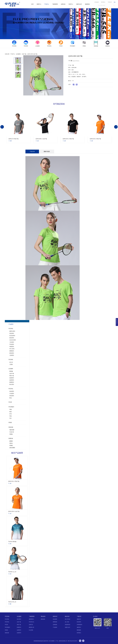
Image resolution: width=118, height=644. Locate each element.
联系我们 (103, 2)
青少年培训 (68, 619)
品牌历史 (31, 625)
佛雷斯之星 (31, 627)
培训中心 (71, 4)
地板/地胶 (12, 430)
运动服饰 (18, 54)
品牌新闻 (55, 625)
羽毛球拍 (11, 329)
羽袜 (11, 416)
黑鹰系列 (12, 351)
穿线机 (10, 422)
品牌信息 (63, 4)
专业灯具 (12, 432)
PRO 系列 (12, 349)
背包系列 (12, 396)
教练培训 (67, 616)
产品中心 (47, 4)
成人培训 (67, 622)
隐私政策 (43, 619)
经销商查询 (79, 625)
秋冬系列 (12, 384)
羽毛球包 (11, 389)
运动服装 (19, 616)
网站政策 (43, 616)
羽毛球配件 (11, 407)
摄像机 (11, 441)
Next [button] (116, 127)
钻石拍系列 (12, 336)
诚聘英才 (79, 627)
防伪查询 (79, 622)
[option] (14, 44)
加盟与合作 (79, 4)
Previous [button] (2, 127)
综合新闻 (55, 619)
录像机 (11, 445)
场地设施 (11, 427)
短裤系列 (12, 380)
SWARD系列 (13, 340)
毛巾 (11, 418)
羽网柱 (11, 434)
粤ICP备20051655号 (73, 641)
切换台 (11, 443)
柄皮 (11, 412)
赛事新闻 (55, 622)
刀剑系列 (12, 342)
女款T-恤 (24, 54)
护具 (11, 414)
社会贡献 (31, 630)
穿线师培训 (68, 625)
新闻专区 (55, 616)
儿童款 (11, 364)
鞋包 (11, 398)
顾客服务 (79, 630)
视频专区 (79, 619)
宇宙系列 (12, 344)
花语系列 (12, 333)
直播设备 (11, 438)
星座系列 (12, 353)
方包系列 (12, 393)
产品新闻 (55, 627)
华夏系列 (12, 347)
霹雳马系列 (12, 331)
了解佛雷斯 (55, 4)
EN (115, 2)
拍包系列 (12, 391)
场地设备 (7, 633)
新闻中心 (39, 4)
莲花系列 (12, 338)
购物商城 (87, 4)
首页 (32, 4)
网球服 (11, 371)
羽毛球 (10, 402)
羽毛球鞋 (11, 360)
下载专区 (110, 2)
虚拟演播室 (12, 448)
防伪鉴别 (97, 2)
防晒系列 (12, 382)
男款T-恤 (12, 376)
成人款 (11, 362)
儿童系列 (12, 355)
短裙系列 (12, 378)
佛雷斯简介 (31, 619)
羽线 (11, 409)
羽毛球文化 (31, 622)
